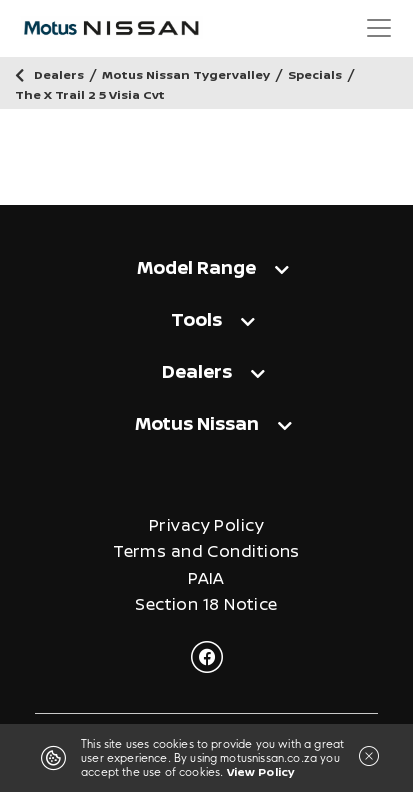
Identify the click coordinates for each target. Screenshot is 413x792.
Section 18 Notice (206, 604)
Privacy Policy (206, 525)
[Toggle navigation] (379, 28)
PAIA (206, 578)
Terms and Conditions (206, 551)
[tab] (206, 266)
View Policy (261, 771)
